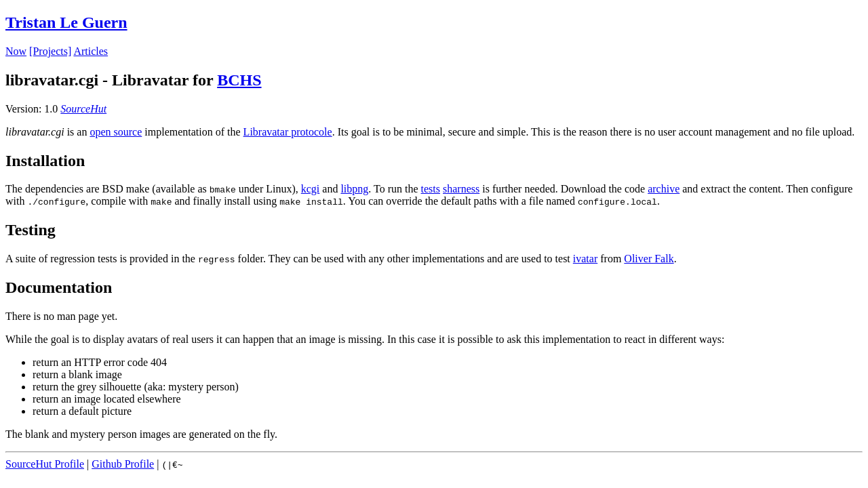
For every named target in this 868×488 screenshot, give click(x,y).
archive (664, 189)
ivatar (585, 259)
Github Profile (123, 464)
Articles (91, 51)
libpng (354, 189)
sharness (461, 189)
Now (16, 51)
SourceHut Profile (45, 464)
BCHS (239, 80)
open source (116, 132)
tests (431, 189)
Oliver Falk (649, 259)
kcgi (311, 189)
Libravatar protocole (288, 132)
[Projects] (50, 51)
